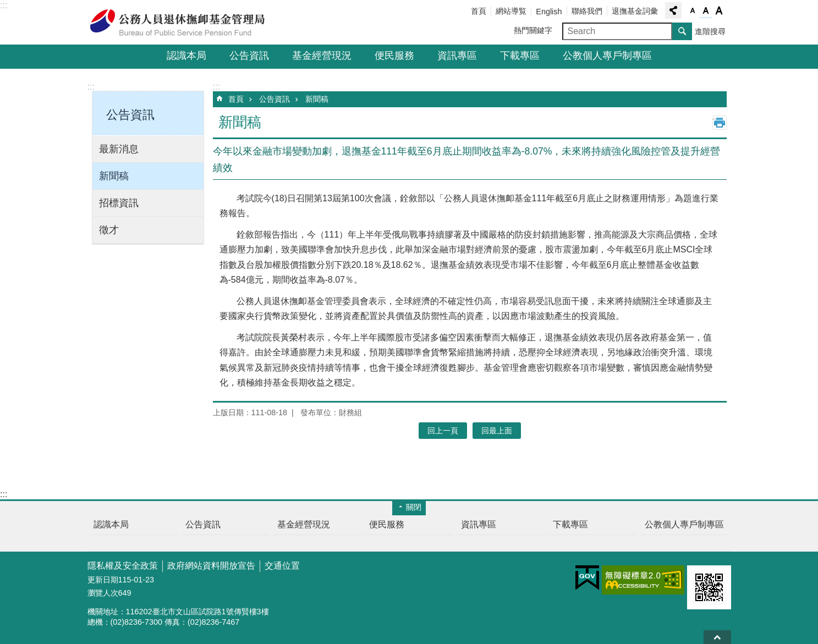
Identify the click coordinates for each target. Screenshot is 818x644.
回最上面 (717, 637)
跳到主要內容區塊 (6, 6)
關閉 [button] (414, 507)
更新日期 (103, 580)
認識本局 (186, 56)
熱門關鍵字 (533, 30)
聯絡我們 (587, 11)
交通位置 (282, 566)
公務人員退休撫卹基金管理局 (184, 23)
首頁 (479, 11)
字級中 (706, 11)
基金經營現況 (322, 56)
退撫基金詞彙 (635, 11)
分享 (673, 10)
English (549, 12)
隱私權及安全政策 (123, 566)
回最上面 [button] (497, 431)
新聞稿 (114, 176)
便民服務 (394, 56)
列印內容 (720, 123)
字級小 (693, 11)
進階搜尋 (710, 31)
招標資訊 (119, 203)
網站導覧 (511, 11)
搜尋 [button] (682, 31)
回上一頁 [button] (443, 431)
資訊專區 (457, 56)
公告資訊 (249, 56)
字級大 (719, 11)
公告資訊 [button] (130, 115)
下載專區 (520, 56)
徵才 (109, 230)
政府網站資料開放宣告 (211, 566)
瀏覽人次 (103, 593)
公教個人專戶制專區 (607, 56)
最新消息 (119, 149)
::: (4, 5)
